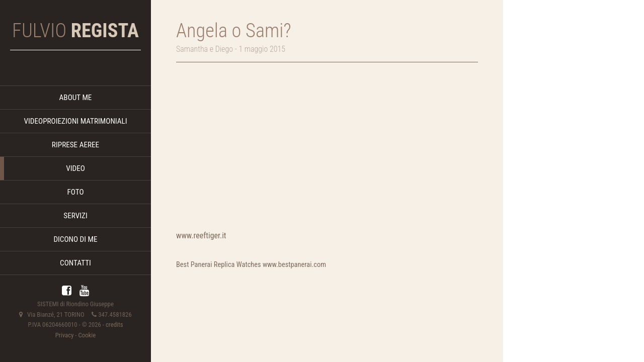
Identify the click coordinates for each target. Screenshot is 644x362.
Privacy (65, 335)
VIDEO (75, 168)
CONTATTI (75, 263)
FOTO (75, 192)
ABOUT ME (76, 98)
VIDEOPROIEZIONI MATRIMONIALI (75, 121)
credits (114, 325)
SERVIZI (75, 216)
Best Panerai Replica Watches (219, 265)
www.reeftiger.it (201, 236)
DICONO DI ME (75, 239)
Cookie (87, 335)
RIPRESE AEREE (75, 145)
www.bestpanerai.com (294, 265)
